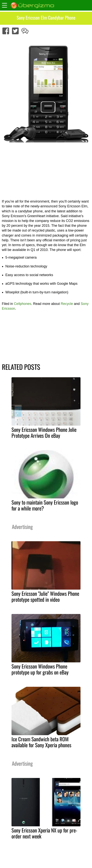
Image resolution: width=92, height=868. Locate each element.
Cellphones (23, 304)
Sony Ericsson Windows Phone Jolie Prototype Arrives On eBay (44, 432)
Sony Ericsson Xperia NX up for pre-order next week (44, 833)
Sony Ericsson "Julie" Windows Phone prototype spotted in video (45, 596)
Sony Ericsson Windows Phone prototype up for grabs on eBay (40, 669)
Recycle (67, 304)
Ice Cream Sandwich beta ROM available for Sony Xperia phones (41, 742)
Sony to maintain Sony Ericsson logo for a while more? (45, 505)
